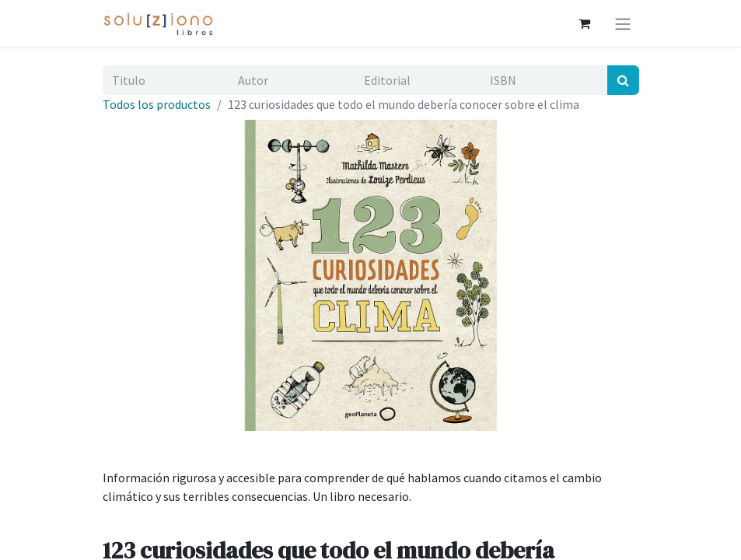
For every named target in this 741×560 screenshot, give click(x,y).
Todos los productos (157, 104)
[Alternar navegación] (623, 23)
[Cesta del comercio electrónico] (585, 23)
